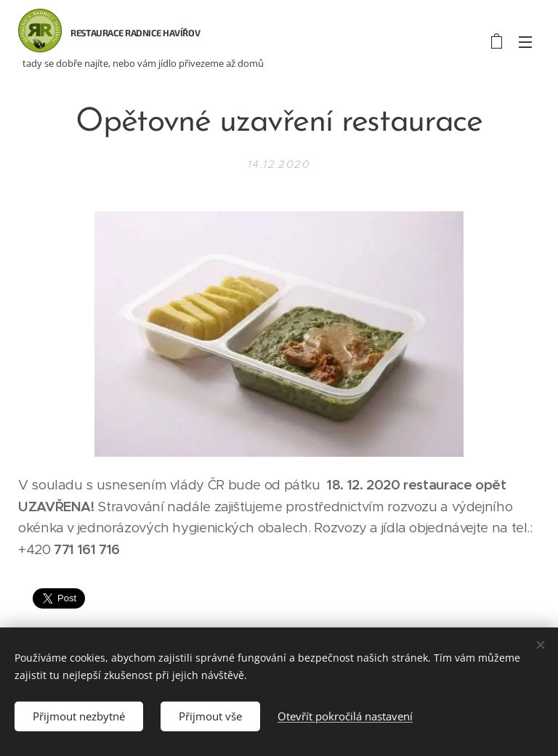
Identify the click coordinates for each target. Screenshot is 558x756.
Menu (525, 42)
